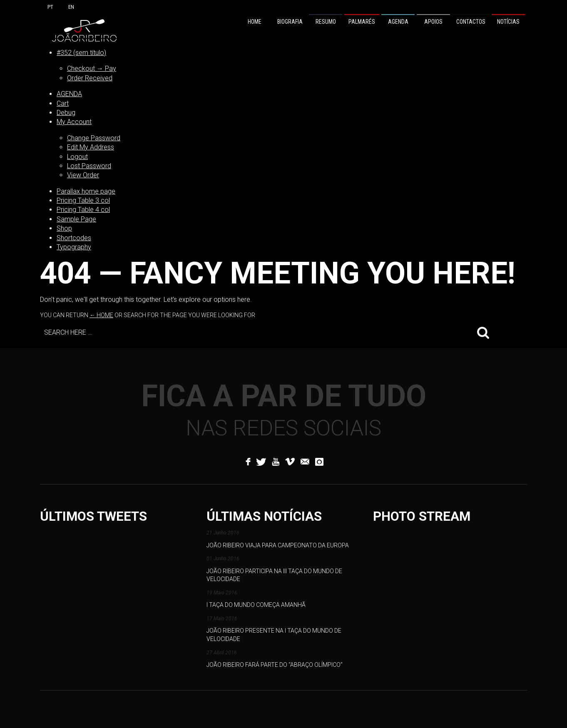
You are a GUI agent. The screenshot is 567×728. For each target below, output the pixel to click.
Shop (64, 228)
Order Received (90, 78)
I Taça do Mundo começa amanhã (256, 605)
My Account (74, 122)
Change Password (94, 138)
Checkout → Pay (92, 68)
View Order (83, 175)
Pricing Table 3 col (83, 200)
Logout (77, 157)
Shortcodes (74, 238)
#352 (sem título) (81, 53)
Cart (63, 103)
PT (50, 7)
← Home (101, 315)
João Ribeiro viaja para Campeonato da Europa (278, 545)
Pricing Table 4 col (83, 210)
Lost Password (89, 166)
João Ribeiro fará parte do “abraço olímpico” (275, 665)
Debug (66, 113)
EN (71, 7)
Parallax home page (86, 191)
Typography (74, 247)
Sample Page (76, 219)
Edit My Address (91, 147)
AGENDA (69, 94)
